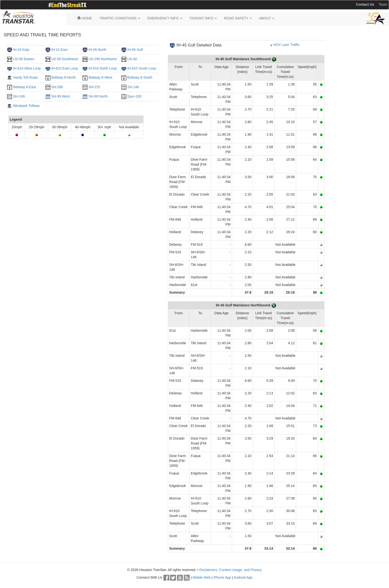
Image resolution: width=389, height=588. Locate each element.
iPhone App (222, 577)
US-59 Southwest (65, 59)
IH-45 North (97, 50)
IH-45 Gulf (135, 50)
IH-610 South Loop (142, 68)
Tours (383, 4)
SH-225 (94, 87)
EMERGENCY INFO (165, 18)
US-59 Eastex (24, 59)
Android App (243, 577)
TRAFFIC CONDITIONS (120, 18)
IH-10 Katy (21, 50)
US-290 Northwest (102, 59)
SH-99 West (60, 96)
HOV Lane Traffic (286, 45)
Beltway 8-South (140, 77)
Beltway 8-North (63, 77)
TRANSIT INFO (203, 18)
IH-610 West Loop (27, 68)
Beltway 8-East (24, 87)
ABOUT (267, 18)
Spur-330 (134, 96)
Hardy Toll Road (25, 77)
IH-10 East (59, 50)
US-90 (132, 59)
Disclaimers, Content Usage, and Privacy (231, 570)
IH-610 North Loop (103, 68)
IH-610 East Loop (65, 68)
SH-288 (57, 87)
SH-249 (19, 96)
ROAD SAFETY (238, 18)
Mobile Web (202, 577)
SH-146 (133, 87)
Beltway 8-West (100, 77)
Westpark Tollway (26, 106)
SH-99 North (98, 96)
